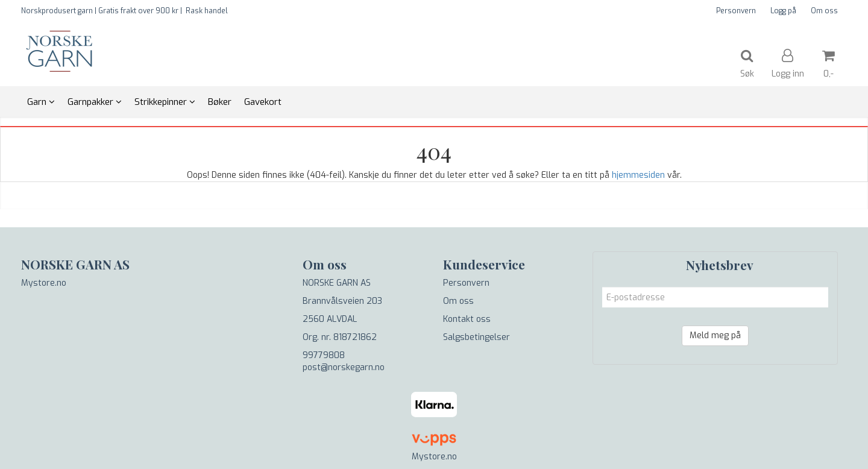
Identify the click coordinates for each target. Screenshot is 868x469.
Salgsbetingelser (476, 337)
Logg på (783, 11)
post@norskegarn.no (344, 367)
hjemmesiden (638, 175)
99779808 (324, 355)
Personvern (736, 11)
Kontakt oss (467, 319)
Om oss (824, 11)
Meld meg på (715, 335)
